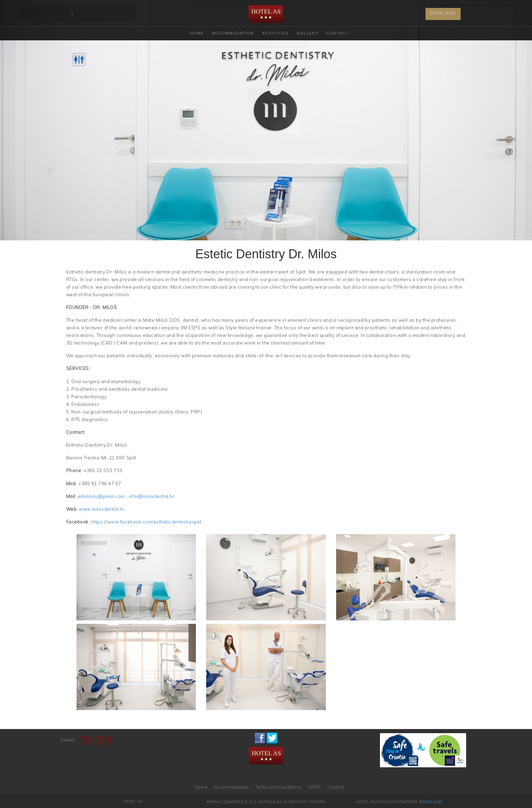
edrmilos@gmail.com (102, 496)
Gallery (308, 33)
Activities (275, 33)
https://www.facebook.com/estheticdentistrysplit (146, 522)
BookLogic (431, 802)
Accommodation (233, 33)
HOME (197, 33)
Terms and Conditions (279, 787)
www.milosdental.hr (102, 509)
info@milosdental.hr (152, 496)
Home (201, 787)
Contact (338, 33)
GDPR (314, 787)
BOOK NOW (443, 14)
